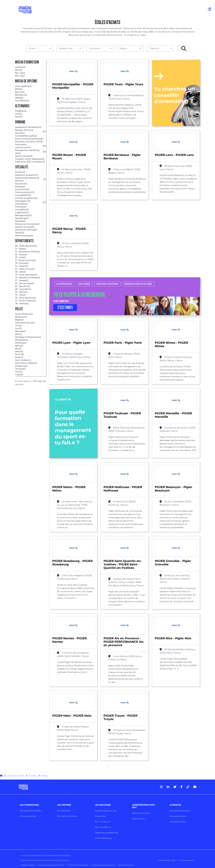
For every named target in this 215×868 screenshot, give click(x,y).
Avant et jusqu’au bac (106, 811)
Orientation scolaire (138, 284)
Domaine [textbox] (94, 48)
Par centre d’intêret (67, 816)
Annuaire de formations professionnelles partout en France (45, 860)
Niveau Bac (101, 816)
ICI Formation (65, 855)
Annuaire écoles (28, 816)
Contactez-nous (178, 822)
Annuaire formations (30, 811)
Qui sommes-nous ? (180, 811)
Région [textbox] (124, 48)
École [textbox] (32, 48)
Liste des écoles (16, 776)
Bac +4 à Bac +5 (103, 827)
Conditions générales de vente (103, 865)
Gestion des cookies (126, 865)
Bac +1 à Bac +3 (102, 822)
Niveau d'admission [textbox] (69, 48)
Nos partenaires (178, 816)
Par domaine (64, 811)
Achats (33, 776)
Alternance (64, 284)
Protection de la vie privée (78, 865)
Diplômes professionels (106, 833)
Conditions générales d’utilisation (51, 865)
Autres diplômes (103, 838)
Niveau (45, 776)
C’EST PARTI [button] (65, 308)
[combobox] (40, 48)
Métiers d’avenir (107, 284)
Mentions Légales (28, 865)
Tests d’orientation (141, 813)
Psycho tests (138, 819)
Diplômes (84, 284)
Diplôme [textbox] (154, 48)
